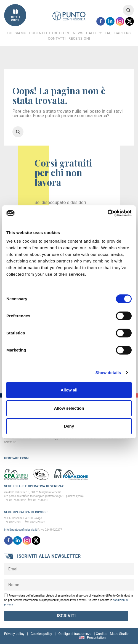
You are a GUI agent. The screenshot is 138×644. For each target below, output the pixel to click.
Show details (108, 373)
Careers (123, 33)
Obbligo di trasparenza (75, 634)
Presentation (96, 638)
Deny (69, 426)
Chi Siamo (17, 33)
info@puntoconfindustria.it (20, 530)
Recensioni (79, 38)
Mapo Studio (119, 634)
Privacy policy (14, 634)
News (78, 33)
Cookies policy (41, 634)
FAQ (108, 33)
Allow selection (69, 408)
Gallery (94, 33)
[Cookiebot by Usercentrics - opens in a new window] (108, 213)
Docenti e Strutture (50, 33)
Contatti (57, 38)
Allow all (69, 390)
